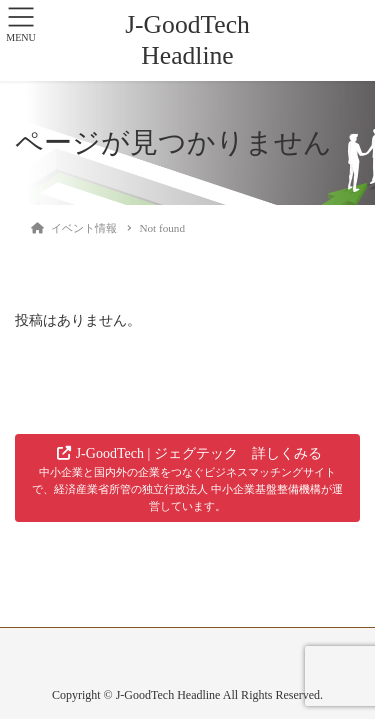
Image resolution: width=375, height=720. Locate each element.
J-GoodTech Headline (187, 40)
